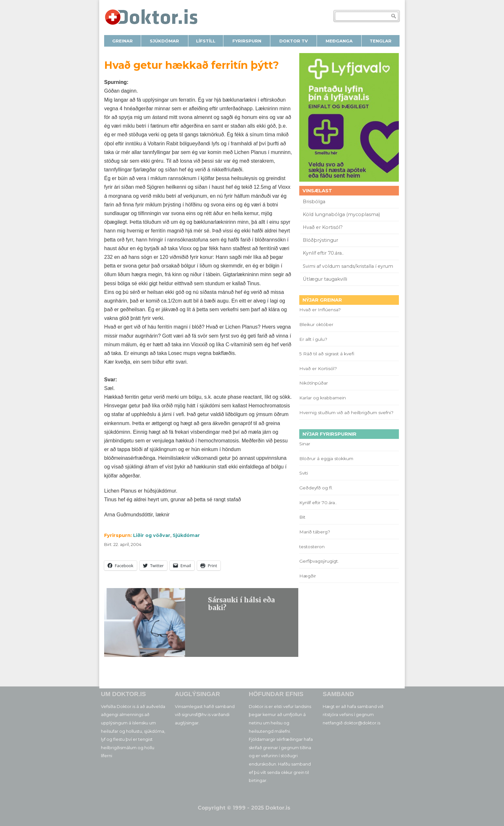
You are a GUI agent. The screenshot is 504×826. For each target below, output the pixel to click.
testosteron (312, 547)
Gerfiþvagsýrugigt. (319, 561)
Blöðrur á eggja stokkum (326, 458)
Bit (302, 517)
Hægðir (308, 576)
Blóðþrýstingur (320, 240)
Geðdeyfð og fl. (316, 488)
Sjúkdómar (186, 535)
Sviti (304, 473)
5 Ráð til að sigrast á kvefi (327, 354)
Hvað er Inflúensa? (320, 310)
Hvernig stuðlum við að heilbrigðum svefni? (346, 413)
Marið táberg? (315, 532)
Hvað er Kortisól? (323, 227)
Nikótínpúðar (314, 383)
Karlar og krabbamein (323, 398)
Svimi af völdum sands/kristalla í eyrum (348, 266)
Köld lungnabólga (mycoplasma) (341, 214)
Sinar (305, 444)
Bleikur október (316, 324)
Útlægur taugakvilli (325, 279)
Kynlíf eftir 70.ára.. (323, 253)
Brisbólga (314, 202)
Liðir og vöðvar (152, 535)
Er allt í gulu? (314, 339)
